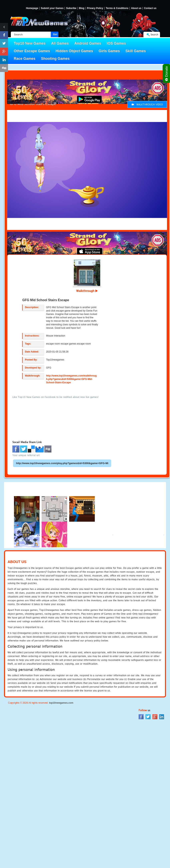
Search (154, 34)
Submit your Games (52, 8)
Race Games (25, 59)
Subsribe (71, 8)
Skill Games (136, 51)
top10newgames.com (61, 703)
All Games (60, 43)
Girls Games (109, 51)
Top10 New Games (30, 43)
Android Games (88, 43)
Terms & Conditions (117, 8)
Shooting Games (55, 59)
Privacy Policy (95, 8)
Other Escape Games (32, 51)
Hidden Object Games (74, 51)
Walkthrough (87, 291)
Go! (55, 34)
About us (136, 8)
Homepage (32, 8)
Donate (167, 73)
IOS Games (116, 43)
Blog (82, 8)
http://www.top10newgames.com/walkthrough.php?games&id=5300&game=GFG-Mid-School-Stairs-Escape (71, 379)
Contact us (150, 8)
